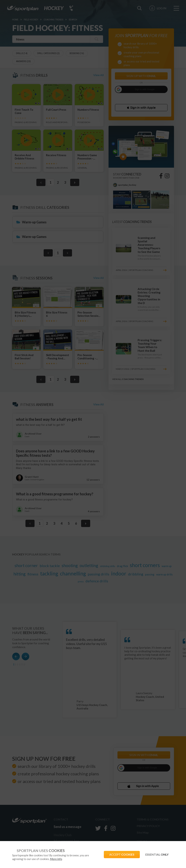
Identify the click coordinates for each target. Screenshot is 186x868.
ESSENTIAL (157, 854)
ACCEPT (122, 854)
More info (56, 859)
